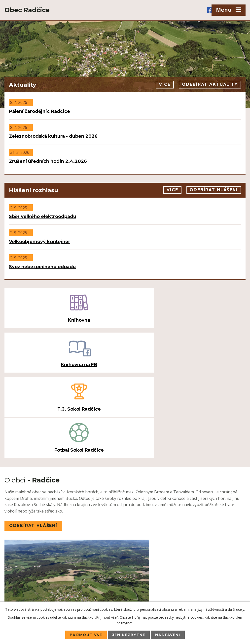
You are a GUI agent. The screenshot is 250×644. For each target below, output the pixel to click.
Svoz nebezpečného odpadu (42, 267)
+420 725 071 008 (36, 566)
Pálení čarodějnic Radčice (39, 111)
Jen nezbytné (129, 635)
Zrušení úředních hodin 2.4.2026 (48, 161)
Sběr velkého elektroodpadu (43, 216)
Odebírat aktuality (210, 85)
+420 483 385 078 (41, 559)
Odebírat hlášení (214, 190)
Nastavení (169, 635)
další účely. (236, 609)
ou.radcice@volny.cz (40, 588)
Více (163, 85)
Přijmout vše (85, 635)
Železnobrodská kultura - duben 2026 (53, 136)
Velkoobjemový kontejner (40, 242)
